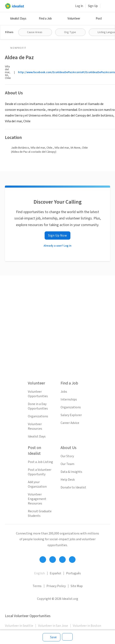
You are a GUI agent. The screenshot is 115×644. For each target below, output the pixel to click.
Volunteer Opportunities (38, 394)
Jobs (64, 392)
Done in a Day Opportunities (38, 406)
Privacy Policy (56, 586)
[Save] (51, 637)
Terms (37, 586)
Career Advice (70, 423)
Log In (79, 6)
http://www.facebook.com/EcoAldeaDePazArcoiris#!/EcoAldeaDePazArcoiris (67, 72)
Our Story (67, 456)
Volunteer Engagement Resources (37, 499)
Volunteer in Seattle (19, 626)
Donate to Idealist (73, 487)
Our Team (67, 464)
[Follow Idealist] (43, 560)
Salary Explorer (71, 415)
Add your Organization (37, 484)
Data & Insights (71, 472)
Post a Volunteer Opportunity (40, 472)
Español (55, 573)
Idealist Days (18, 19)
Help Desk (68, 480)
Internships (69, 399)
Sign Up (93, 6)
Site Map (77, 586)
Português (73, 573)
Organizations (38, 416)
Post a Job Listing (40, 462)
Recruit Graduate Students (40, 514)
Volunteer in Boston (87, 626)
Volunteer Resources (35, 426)
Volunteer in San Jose (53, 626)
